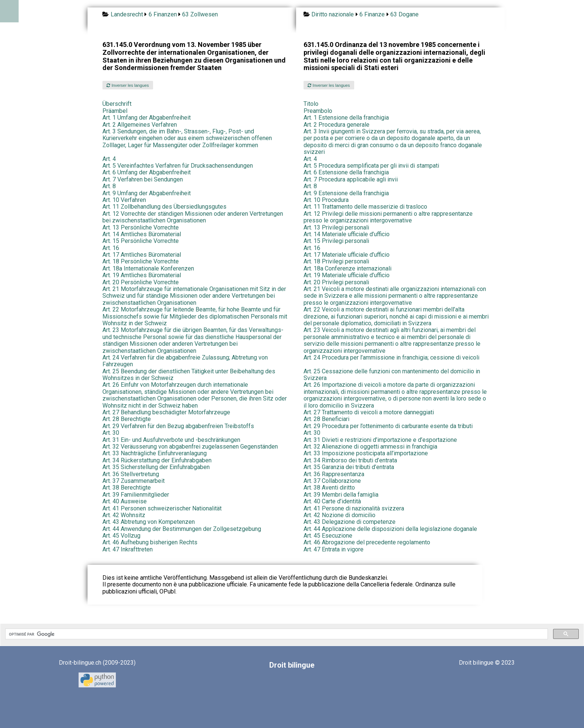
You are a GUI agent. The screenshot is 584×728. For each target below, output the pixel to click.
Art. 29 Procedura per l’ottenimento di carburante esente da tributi (388, 426)
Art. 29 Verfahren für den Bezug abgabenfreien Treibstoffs (178, 426)
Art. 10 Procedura (326, 200)
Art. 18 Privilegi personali (336, 261)
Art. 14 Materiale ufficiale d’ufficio (347, 234)
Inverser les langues (128, 85)
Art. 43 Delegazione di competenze (350, 522)
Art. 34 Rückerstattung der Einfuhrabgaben (157, 460)
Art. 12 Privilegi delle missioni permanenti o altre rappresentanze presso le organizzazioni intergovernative (388, 217)
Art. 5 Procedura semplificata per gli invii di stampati (371, 166)
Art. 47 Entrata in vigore (334, 549)
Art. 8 (109, 186)
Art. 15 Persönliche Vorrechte (141, 241)
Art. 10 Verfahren (124, 200)
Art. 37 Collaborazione (332, 481)
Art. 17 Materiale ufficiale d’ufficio (347, 255)
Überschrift (117, 104)
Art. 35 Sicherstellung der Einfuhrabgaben (156, 467)
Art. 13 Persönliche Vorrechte (141, 227)
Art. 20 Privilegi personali (336, 282)
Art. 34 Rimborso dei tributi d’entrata (350, 460)
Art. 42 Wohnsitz (124, 515)
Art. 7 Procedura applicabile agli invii (351, 179)
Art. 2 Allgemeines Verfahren (140, 125)
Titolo (311, 104)
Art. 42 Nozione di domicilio (339, 515)
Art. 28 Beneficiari (326, 419)
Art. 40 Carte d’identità (332, 501)
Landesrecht (127, 14)
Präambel (115, 111)
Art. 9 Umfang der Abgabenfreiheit (147, 193)
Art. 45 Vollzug (121, 536)
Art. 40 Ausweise (125, 501)
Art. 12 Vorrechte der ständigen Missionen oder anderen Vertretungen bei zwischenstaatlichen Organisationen (193, 217)
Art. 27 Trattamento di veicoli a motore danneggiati (369, 412)
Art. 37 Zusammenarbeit (134, 481)
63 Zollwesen (200, 14)
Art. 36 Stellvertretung (131, 474)
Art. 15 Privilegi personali (336, 241)
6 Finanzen (163, 14)
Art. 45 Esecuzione (328, 536)
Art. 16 (111, 248)
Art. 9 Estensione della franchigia (346, 193)
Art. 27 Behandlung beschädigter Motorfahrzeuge (166, 412)
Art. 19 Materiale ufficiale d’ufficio (347, 275)
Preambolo (318, 111)
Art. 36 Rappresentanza (334, 474)
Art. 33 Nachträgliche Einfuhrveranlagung (155, 453)
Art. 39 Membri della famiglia (341, 495)
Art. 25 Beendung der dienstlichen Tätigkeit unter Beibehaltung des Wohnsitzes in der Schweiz (189, 375)
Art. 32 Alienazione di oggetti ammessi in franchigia (370, 447)
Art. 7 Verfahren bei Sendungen (143, 179)
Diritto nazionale (333, 14)
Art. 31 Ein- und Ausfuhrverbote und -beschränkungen (171, 440)
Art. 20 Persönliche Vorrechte (141, 282)
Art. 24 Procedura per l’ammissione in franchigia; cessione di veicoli (391, 357)
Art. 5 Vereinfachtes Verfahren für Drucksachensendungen (178, 166)
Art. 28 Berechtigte (127, 419)
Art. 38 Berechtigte (127, 488)
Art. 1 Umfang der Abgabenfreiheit (147, 118)
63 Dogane (404, 14)
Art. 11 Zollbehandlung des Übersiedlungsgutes (164, 207)
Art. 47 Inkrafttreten (128, 549)
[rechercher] (276, 634)
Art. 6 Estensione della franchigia (346, 172)
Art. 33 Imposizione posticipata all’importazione (366, 453)
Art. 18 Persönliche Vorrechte (141, 261)
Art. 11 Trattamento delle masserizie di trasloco (365, 207)
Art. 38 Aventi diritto (329, 488)
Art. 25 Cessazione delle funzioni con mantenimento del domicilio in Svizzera (392, 375)
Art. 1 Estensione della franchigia (346, 118)
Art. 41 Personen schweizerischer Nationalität (162, 508)
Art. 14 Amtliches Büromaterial (142, 234)
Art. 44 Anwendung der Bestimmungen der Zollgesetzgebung (182, 529)
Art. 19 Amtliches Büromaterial (142, 275)
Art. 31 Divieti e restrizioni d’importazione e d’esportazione (380, 440)
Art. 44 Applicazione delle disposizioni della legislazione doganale (390, 529)
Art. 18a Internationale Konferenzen (148, 268)
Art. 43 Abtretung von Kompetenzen (149, 522)
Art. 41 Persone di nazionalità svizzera (354, 508)
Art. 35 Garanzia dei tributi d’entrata (349, 467)
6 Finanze (372, 14)
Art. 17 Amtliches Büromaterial (142, 255)
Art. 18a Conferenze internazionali (347, 268)
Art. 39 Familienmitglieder (136, 495)
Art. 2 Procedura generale (337, 125)
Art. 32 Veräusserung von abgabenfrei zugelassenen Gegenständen (190, 447)
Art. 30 (111, 433)
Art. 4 (109, 159)
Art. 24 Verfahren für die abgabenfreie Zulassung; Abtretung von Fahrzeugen (185, 361)
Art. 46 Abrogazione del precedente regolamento (367, 542)
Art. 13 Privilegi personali (336, 227)
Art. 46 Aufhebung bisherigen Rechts (150, 542)
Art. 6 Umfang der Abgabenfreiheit (147, 172)
